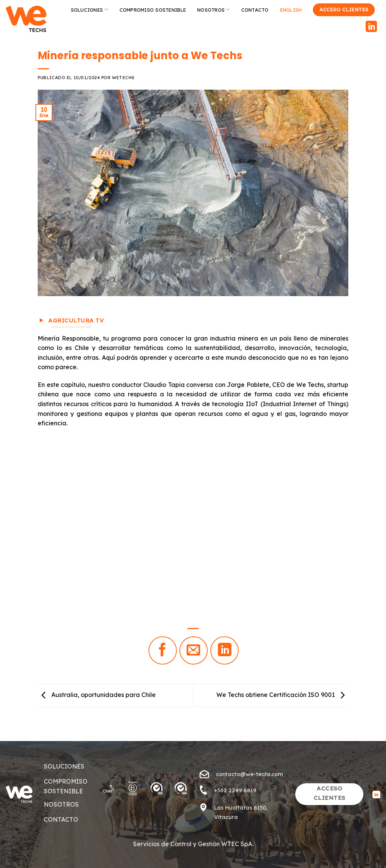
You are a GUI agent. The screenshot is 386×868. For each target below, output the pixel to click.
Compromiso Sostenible (153, 10)
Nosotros (214, 10)
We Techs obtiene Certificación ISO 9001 (282, 695)
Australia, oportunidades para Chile (97, 695)
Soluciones (90, 10)
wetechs (123, 78)
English (291, 10)
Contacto (255, 10)
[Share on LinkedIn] (224, 650)
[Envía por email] (194, 650)
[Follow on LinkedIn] (371, 27)
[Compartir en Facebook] (163, 650)
